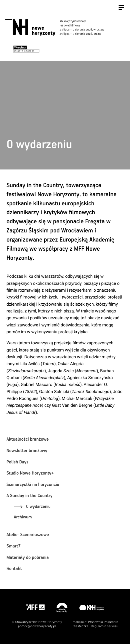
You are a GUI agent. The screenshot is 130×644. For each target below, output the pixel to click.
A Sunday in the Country (30, 496)
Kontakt (14, 569)
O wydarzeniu (38, 507)
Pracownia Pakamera (103, 622)
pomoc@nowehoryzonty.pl (37, 626)
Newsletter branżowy (27, 451)
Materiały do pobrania (28, 558)
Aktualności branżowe (28, 439)
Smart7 (14, 546)
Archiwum (23, 517)
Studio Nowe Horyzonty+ (30, 473)
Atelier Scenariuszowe (28, 535)
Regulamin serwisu (104, 626)
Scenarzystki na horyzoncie (33, 485)
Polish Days (18, 462)
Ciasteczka (81, 626)
